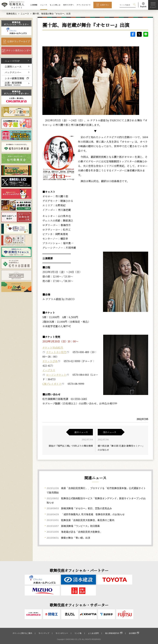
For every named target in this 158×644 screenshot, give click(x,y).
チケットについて (84, 5)
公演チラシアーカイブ (19, 41)
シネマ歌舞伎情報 (14, 78)
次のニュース (110, 432)
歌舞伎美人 (12, 14)
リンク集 (78, 633)
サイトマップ (44, 633)
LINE (146, 34)
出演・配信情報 (13, 84)
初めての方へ (69, 5)
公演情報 (34, 5)
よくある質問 (93, 633)
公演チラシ (105, 5)
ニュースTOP (12, 61)
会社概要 (132, 633)
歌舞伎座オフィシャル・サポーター (16, 93)
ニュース (44, 5)
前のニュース (81, 432)
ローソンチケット (56, 375)
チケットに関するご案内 (22, 633)
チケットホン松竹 (56, 352)
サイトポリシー (62, 633)
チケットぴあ (50, 361)
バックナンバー (13, 72)
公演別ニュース (13, 66)
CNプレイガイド (52, 384)
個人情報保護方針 (112, 633)
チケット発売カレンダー (19, 51)
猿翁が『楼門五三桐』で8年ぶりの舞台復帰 (71, 446)
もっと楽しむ (55, 5)
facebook (133, 34)
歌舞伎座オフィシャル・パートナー (16, 23)
